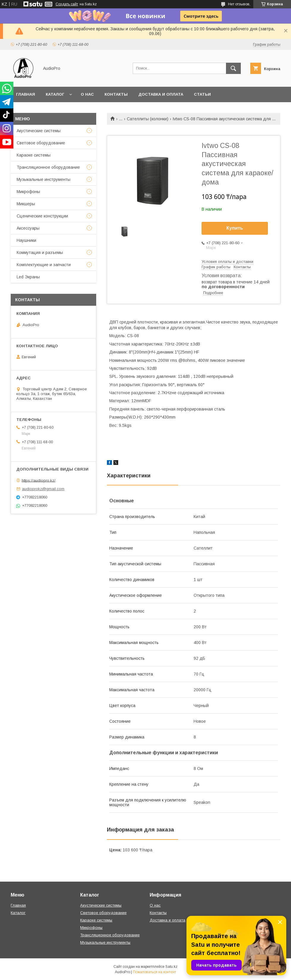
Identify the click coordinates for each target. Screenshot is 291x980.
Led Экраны (28, 277)
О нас (87, 94)
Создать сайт (67, 4)
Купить (235, 228)
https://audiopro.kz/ (39, 480)
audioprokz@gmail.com (43, 489)
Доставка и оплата (161, 94)
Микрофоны (28, 192)
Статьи (202, 94)
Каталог (55, 94)
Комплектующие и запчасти (44, 265)
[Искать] (233, 68)
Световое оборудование (41, 143)
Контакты (116, 94)
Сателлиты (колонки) (148, 119)
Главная (26, 94)
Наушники (26, 240)
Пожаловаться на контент (154, 972)
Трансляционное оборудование (48, 167)
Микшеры (26, 204)
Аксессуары (28, 228)
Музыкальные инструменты (44, 179)
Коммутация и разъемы (40, 253)
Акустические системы (39, 131)
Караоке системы (34, 155)
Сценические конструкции (42, 216)
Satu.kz (171, 967)
